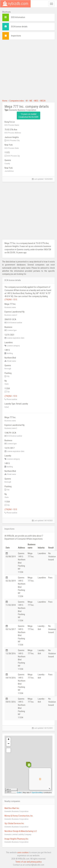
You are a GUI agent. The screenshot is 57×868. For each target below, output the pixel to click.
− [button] (9, 744)
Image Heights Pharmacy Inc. (17, 839)
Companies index (17, 101)
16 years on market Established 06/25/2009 (29, 116)
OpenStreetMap (37, 793)
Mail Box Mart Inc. (12, 808)
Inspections (16, 36)
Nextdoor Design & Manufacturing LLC (21, 831)
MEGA (43, 101)
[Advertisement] (27, 69)
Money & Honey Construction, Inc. (19, 816)
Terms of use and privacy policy (29, 862)
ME (31, 101)
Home (5, 101)
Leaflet (19, 793)
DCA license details (19, 27)
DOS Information (18, 17)
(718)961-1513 (11, 300)
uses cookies (23, 852)
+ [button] (9, 740)
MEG (36, 101)
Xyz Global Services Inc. (14, 823)
